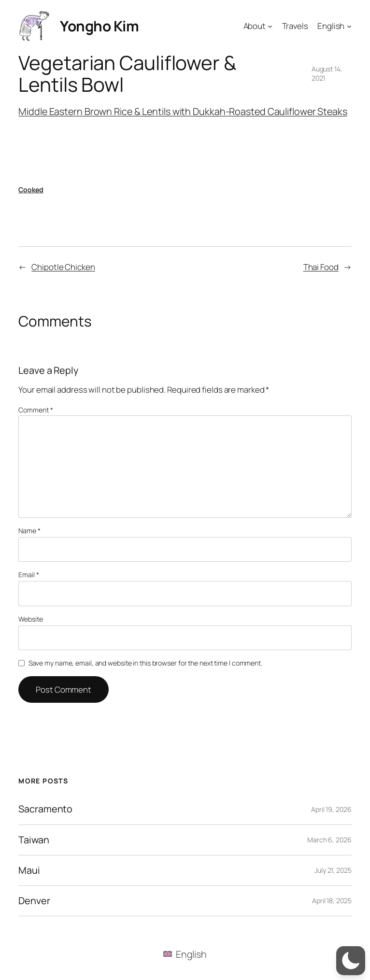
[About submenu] (270, 26)
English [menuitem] (191, 954)
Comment (36, 410)
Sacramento (45, 809)
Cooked (31, 190)
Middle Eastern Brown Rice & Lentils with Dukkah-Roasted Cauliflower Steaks (183, 111)
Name (29, 531)
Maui (29, 870)
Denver (34, 901)
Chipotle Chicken (63, 267)
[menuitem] (185, 954)
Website (30, 619)
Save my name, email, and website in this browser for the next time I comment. (145, 663)
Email (28, 575)
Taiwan (34, 840)
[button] (351, 961)
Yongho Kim (99, 26)
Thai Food (321, 267)
